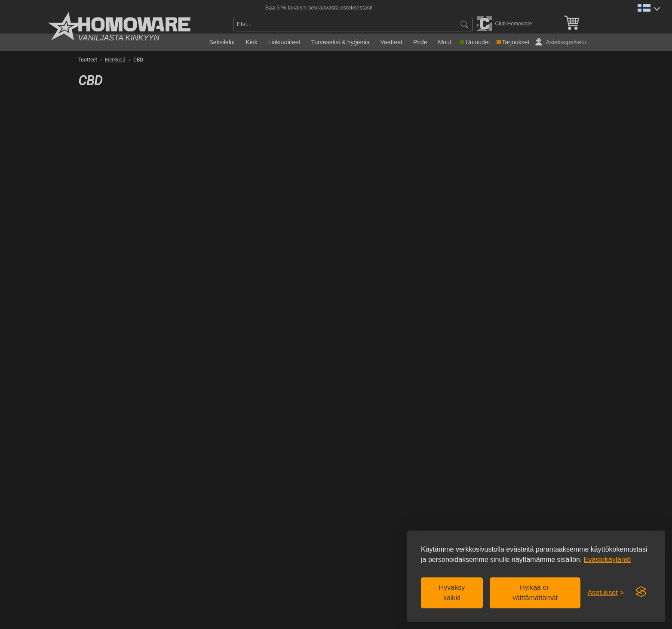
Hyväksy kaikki (452, 593)
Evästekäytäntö (607, 560)
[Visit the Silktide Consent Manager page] (641, 592)
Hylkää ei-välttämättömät (535, 593)
